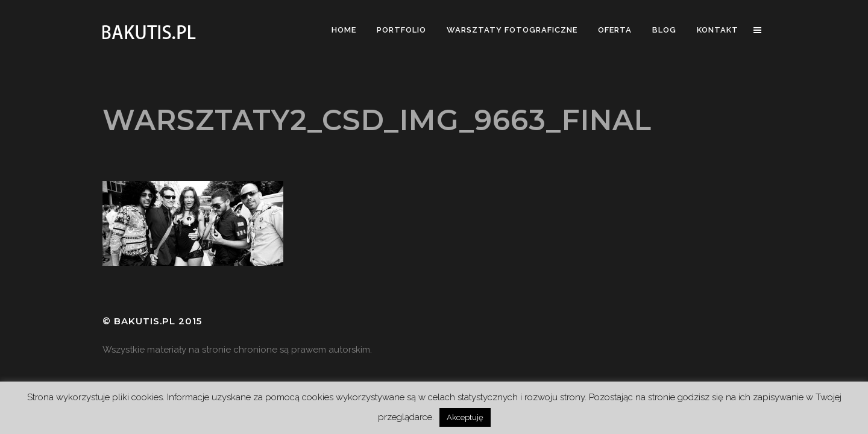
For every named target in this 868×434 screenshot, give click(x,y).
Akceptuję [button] (465, 417)
